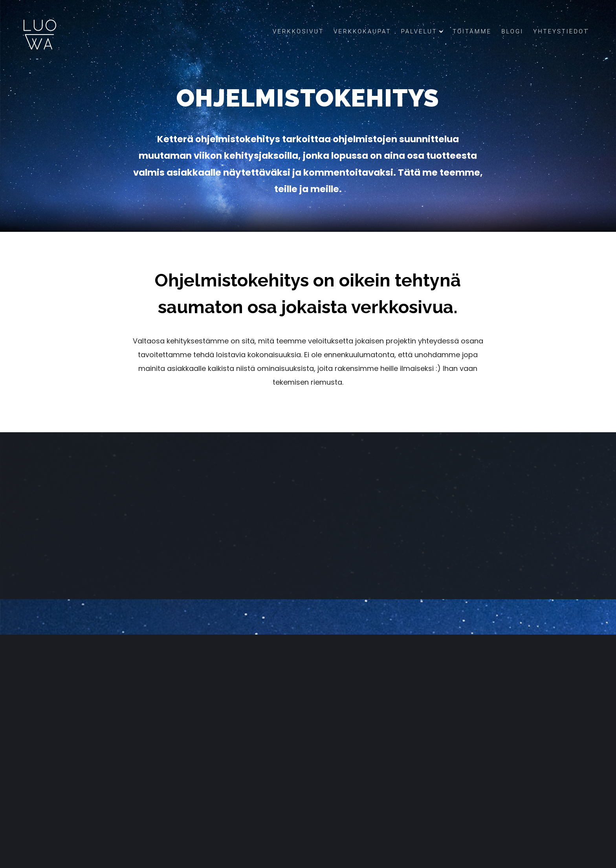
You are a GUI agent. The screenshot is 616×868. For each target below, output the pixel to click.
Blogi (512, 31)
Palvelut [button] (422, 31)
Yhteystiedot (561, 31)
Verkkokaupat (362, 31)
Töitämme (472, 31)
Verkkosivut (298, 31)
